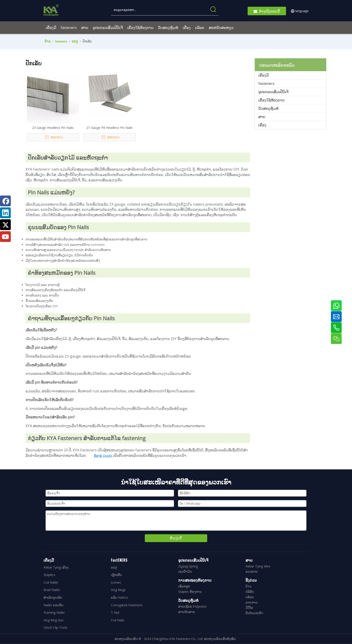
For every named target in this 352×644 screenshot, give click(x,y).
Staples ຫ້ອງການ (190, 592)
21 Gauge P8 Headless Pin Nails (110, 128)
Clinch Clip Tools (55, 628)
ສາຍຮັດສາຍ (187, 612)
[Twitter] (5, 225)
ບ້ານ (249, 586)
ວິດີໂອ (249, 608)
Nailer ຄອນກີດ (53, 605)
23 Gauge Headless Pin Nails (53, 128)
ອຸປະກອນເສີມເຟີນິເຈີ (273, 92)
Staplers (49, 575)
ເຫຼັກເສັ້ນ (116, 575)
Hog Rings (118, 590)
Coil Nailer (51, 582)
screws (116, 582)
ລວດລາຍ (252, 571)
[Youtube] (5, 237)
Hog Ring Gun (54, 620)
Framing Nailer (54, 612)
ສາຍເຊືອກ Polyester (192, 606)
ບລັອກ (250, 597)
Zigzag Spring (188, 566)
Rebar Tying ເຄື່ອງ (56, 567)
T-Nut (115, 612)
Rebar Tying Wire (258, 566)
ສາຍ (262, 117)
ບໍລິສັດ (250, 592)
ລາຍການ (252, 602)
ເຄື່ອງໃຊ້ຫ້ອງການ (272, 100)
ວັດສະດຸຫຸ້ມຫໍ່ (268, 108)
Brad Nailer (52, 590)
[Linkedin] (5, 213)
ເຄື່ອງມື (264, 75)
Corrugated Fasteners (127, 605)
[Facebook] (5, 201)
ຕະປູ (114, 567)
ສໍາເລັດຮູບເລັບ (53, 597)
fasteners (266, 84)
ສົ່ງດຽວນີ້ (176, 538)
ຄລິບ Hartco (119, 597)
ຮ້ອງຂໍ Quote (103, 456)
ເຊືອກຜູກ (184, 586)
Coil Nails (118, 620)
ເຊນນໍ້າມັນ (185, 571)
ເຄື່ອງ (262, 125)
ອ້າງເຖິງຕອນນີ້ (267, 11)
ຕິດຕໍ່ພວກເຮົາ (254, 613)
